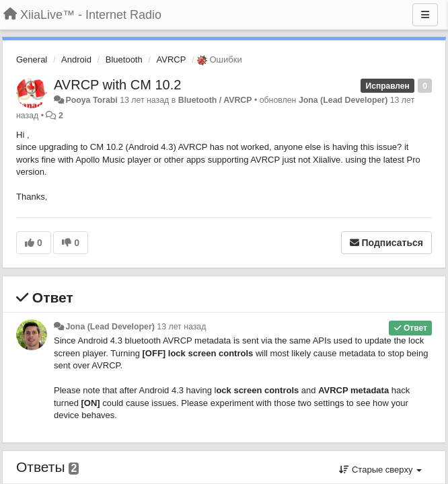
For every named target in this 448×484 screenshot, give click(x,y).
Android (76, 59)
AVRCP (172, 59)
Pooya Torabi (91, 100)
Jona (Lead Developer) (343, 100)
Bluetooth (124, 59)
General (32, 59)
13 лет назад (181, 327)
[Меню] (425, 15)
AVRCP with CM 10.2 (117, 85)
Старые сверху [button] (380, 470)
